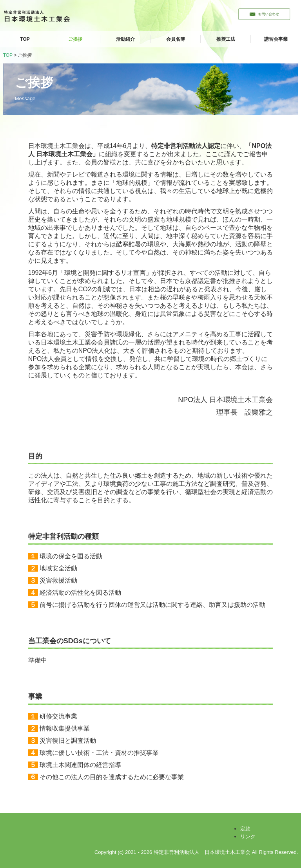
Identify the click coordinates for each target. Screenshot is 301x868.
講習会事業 (276, 39)
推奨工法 (226, 39)
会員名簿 (176, 39)
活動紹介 (125, 39)
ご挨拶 (75, 39)
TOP (25, 39)
